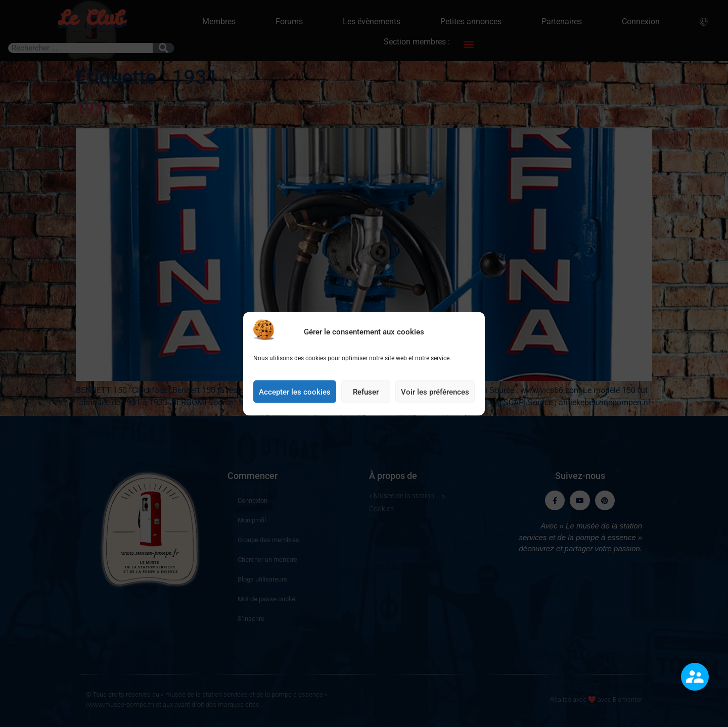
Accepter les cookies (295, 403)
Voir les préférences (435, 403)
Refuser (366, 403)
